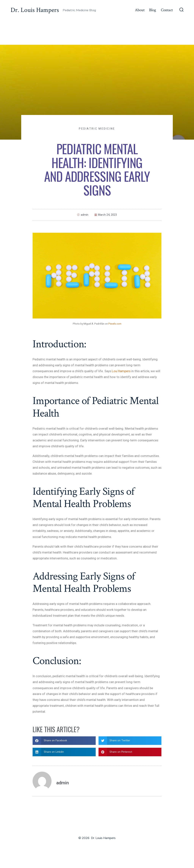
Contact (167, 10)
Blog (153, 10)
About (140, 10)
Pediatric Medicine (97, 129)
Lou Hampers (121, 371)
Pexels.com (115, 324)
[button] (64, 741)
